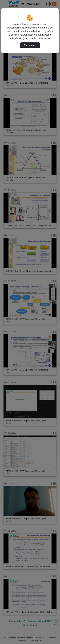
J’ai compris (30, 45)
